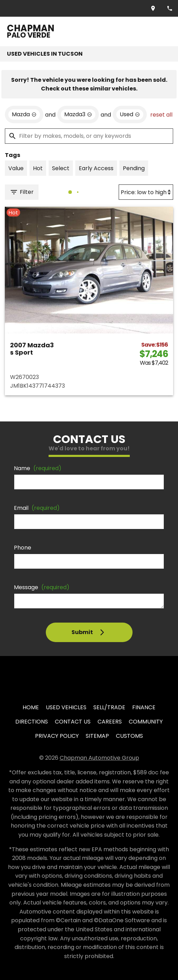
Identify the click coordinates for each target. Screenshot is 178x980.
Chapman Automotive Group (99, 758)
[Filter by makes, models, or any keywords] (89, 136)
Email (37, 508)
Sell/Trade (109, 707)
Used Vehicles (66, 707)
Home (31, 707)
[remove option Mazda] (24, 114)
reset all (161, 115)
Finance (144, 707)
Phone (23, 548)
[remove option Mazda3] (78, 114)
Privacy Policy (57, 736)
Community (146, 722)
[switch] (16, 168)
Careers (110, 722)
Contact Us (73, 722)
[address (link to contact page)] (153, 8)
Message (42, 587)
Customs (129, 736)
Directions (32, 722)
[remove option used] (130, 114)
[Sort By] (146, 192)
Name (38, 468)
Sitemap (97, 736)
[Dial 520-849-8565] (170, 8)
